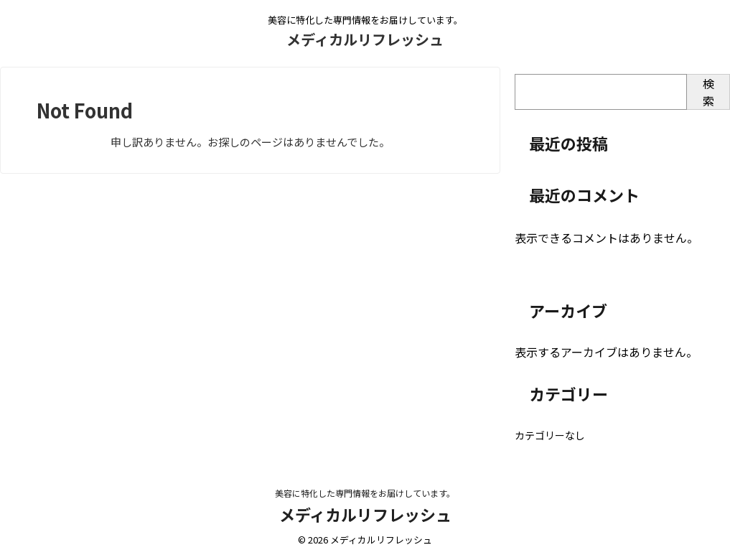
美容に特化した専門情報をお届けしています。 (365, 493)
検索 (708, 92)
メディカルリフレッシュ (365, 39)
